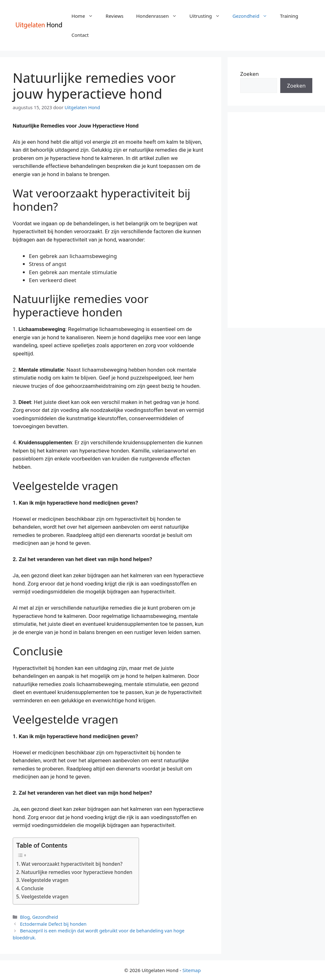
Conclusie (32, 888)
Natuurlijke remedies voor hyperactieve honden (77, 872)
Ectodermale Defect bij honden (53, 924)
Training (289, 16)
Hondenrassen (160, 16)
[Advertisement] (276, 220)
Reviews (115, 16)
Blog (25, 917)
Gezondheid (253, 16)
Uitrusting (208, 16)
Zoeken (250, 74)
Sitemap (192, 970)
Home (85, 16)
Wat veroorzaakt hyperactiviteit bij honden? (72, 864)
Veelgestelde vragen (45, 880)
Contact (80, 35)
